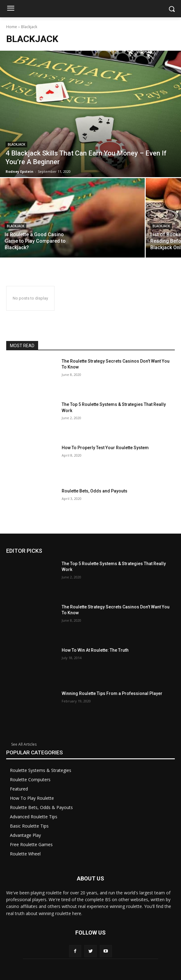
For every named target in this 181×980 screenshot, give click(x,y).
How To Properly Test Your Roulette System (105, 448)
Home (12, 27)
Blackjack (16, 145)
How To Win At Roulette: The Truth (95, 650)
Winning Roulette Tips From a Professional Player (112, 693)
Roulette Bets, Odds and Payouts (95, 491)
